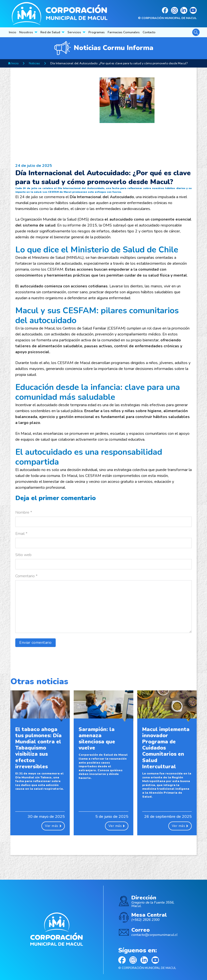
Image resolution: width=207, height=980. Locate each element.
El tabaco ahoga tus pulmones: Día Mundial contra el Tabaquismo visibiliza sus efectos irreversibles (38, 748)
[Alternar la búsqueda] (196, 32)
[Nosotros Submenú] (36, 32)
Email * (21, 534)
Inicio (13, 32)
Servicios (74, 32)
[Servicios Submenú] (84, 32)
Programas (97, 32)
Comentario (26, 576)
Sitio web (23, 555)
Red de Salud (50, 32)
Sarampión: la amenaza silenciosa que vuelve (97, 739)
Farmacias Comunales (124, 32)
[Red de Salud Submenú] (63, 32)
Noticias (34, 63)
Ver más (53, 826)
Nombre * (24, 512)
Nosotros (26, 32)
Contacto (149, 32)
